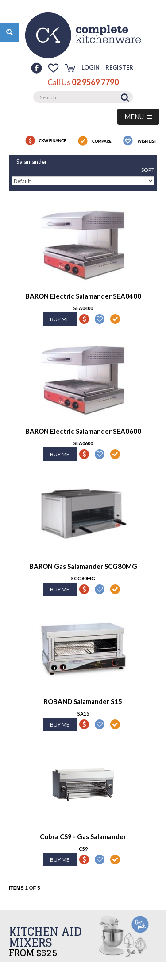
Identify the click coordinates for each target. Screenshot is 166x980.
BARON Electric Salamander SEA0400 (83, 296)
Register (119, 67)
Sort (148, 170)
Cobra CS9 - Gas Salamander (83, 836)
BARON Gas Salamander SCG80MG (83, 566)
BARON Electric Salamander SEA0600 (83, 431)
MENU (138, 117)
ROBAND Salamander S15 (83, 701)
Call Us (83, 82)
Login (91, 67)
